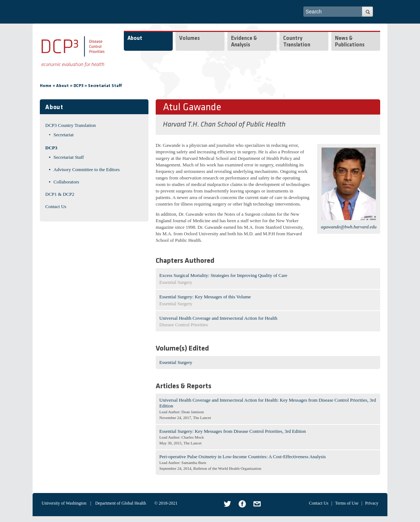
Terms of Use (346, 503)
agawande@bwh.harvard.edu (349, 227)
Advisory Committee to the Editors (87, 169)
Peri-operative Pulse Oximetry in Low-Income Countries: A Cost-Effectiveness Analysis (243, 457)
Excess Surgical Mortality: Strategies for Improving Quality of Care (223, 275)
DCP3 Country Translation (70, 125)
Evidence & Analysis (244, 42)
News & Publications (350, 42)
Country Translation (297, 42)
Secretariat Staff (105, 86)
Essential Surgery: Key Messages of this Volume (205, 297)
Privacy (372, 503)
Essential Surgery (176, 362)
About (135, 39)
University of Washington (64, 503)
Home (46, 86)
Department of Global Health (121, 503)
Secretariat (64, 135)
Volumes (190, 39)
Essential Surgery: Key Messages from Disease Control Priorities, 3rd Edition (233, 431)
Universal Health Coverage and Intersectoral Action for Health (218, 318)
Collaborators (66, 182)
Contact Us (56, 206)
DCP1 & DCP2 (60, 194)
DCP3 (78, 86)
